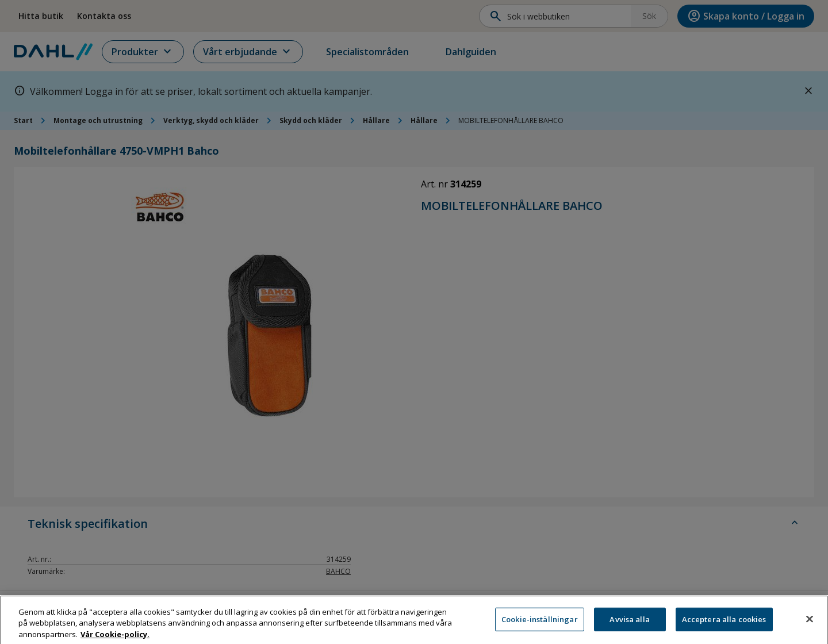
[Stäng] (810, 629)
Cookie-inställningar (540, 630)
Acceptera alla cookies (724, 630)
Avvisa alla (629, 630)
